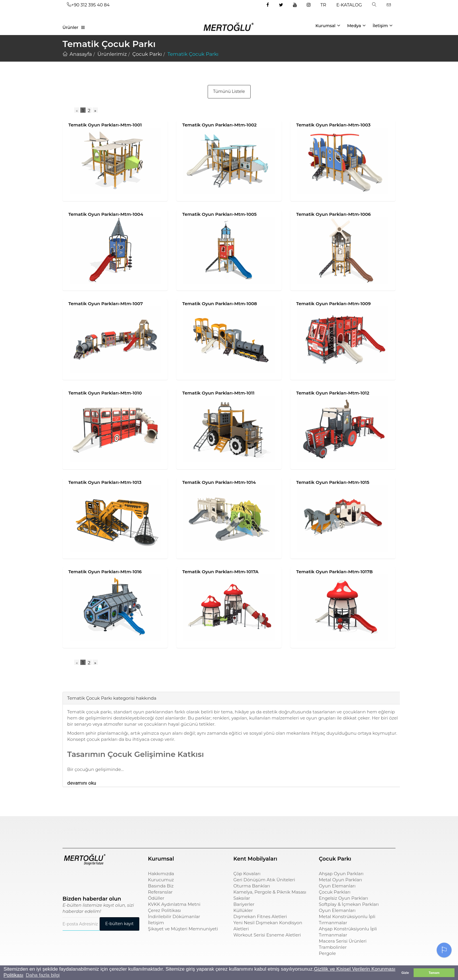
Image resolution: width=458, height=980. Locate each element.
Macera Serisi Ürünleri (343, 941)
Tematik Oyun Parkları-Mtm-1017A (220, 572)
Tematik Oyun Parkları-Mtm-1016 (105, 572)
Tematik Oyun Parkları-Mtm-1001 (105, 125)
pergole (328, 829)
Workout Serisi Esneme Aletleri (267, 935)
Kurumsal (328, 25)
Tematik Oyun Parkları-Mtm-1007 (106, 304)
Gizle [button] (405, 973)
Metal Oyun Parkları (341, 880)
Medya (356, 25)
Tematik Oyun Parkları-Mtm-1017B (334, 572)
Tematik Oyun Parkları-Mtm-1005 (220, 214)
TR (323, 5)
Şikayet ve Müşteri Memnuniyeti (183, 929)
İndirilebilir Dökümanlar (174, 916)
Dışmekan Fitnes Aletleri (260, 916)
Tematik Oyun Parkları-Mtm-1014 (219, 482)
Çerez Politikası (165, 910)
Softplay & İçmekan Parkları (349, 904)
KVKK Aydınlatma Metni (174, 904)
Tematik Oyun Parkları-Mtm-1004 (106, 214)
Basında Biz (161, 886)
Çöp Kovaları (247, 874)
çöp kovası (160, 829)
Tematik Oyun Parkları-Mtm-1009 (333, 304)
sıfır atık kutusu (251, 829)
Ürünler (70, 27)
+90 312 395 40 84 (88, 5)
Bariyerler (244, 904)
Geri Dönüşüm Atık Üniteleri (264, 880)
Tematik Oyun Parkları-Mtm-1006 (333, 214)
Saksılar (242, 898)
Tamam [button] (434, 973)
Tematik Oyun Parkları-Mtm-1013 (105, 482)
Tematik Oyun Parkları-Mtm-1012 (333, 393)
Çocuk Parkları (335, 892)
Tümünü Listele (229, 91)
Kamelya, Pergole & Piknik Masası (270, 892)
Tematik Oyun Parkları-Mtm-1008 (220, 304)
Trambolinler (333, 947)
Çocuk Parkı (76, 829)
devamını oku (82, 783)
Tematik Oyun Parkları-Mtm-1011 (218, 393)
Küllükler (243, 910)
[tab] (67, 683)
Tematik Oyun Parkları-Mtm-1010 (105, 393)
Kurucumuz (161, 880)
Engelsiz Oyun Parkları (343, 898)
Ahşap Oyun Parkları (341, 874)
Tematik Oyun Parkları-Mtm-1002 (220, 125)
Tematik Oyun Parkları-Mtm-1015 (333, 482)
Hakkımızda (161, 874)
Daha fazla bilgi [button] (43, 975)
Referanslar (161, 892)
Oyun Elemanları (337, 886)
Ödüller (156, 898)
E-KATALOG (349, 5)
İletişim (383, 25)
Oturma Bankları (252, 886)
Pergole (327, 953)
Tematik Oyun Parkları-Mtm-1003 (333, 125)
